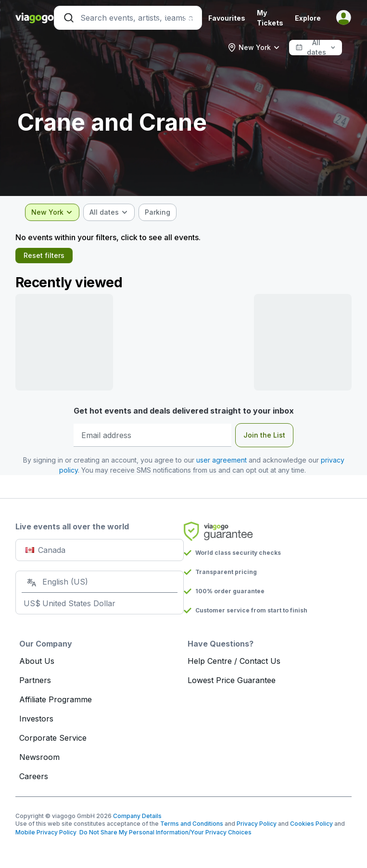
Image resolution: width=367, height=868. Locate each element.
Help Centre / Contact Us (234, 661)
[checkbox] (158, 212)
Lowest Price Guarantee (232, 680)
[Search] (128, 18)
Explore (308, 18)
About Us (37, 661)
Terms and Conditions (192, 824)
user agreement (221, 460)
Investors (36, 719)
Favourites (227, 18)
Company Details (137, 816)
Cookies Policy (311, 824)
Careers (34, 776)
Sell (190, 18)
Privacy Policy (257, 824)
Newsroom (39, 757)
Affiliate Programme (56, 699)
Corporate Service (53, 738)
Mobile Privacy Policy (46, 832)
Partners (35, 680)
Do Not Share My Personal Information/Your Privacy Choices (164, 832)
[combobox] (254, 48)
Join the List (264, 435)
